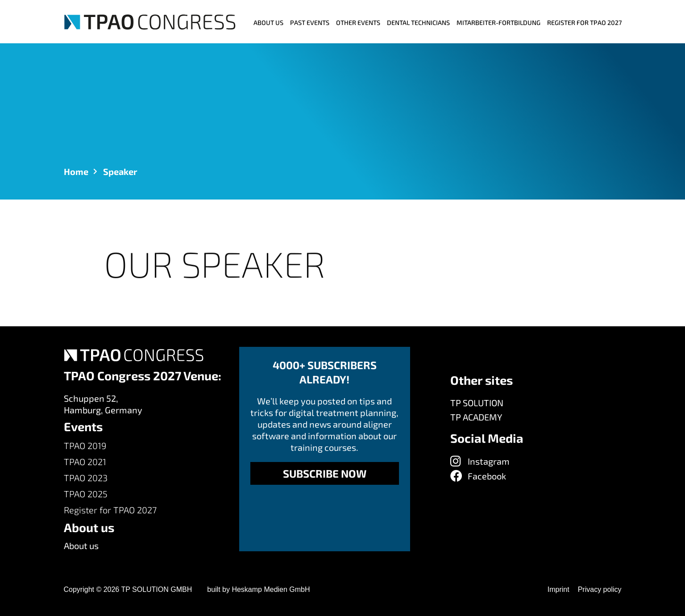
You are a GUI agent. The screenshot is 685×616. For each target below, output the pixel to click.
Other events (358, 23)
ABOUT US (268, 23)
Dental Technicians (418, 23)
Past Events (310, 23)
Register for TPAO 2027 (584, 23)
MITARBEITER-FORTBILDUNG (498, 23)
